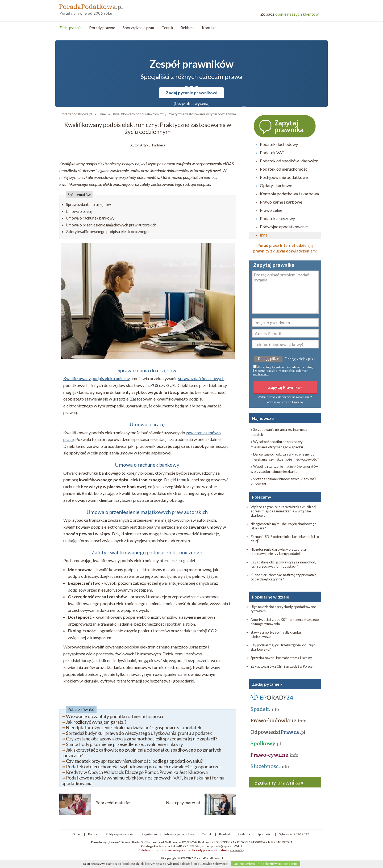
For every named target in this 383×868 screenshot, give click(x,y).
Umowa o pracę (79, 211)
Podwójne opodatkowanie (284, 227)
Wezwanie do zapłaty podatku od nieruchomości (115, 716)
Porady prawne (102, 28)
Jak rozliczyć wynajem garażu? (96, 722)
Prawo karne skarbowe (281, 202)
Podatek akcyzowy (277, 218)
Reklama (188, 28)
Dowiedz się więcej (215, 864)
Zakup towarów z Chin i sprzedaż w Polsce (282, 666)
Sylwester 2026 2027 (294, 834)
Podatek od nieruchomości (284, 169)
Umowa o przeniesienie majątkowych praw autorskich (111, 225)
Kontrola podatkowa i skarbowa (289, 194)
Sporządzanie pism (138, 28)
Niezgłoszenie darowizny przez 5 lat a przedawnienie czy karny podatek (278, 551)
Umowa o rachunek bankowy (90, 218)
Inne (264, 235)
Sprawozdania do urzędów (88, 205)
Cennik (167, 28)
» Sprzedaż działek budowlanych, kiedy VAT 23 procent (284, 481)
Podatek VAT (272, 152)
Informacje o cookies (179, 834)
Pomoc (93, 834)
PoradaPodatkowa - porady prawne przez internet (98, 8)
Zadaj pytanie (70, 28)
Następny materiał (183, 802)
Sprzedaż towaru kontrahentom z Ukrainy (281, 658)
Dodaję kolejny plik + (300, 359)
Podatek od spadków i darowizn (289, 161)
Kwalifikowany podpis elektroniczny (97, 378)
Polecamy (262, 497)
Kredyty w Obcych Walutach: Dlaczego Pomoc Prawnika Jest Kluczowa (137, 772)
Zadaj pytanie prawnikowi (191, 93)
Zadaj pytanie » (267, 684)
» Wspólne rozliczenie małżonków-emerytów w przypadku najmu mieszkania (284, 469)
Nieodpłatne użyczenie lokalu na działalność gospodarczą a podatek (134, 728)
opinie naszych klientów (290, 14)
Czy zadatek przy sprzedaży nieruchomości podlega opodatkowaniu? (134, 761)
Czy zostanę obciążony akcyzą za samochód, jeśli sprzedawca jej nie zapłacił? (142, 739)
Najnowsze (263, 418)
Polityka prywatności (120, 834)
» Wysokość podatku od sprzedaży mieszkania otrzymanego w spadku (277, 444)
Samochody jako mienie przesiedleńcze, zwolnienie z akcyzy (124, 744)
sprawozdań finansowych (201, 378)
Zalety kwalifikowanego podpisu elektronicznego (107, 232)
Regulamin (279, 367)
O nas (76, 834)
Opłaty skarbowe (276, 185)
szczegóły (237, 850)
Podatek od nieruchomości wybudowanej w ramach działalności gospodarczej (143, 767)
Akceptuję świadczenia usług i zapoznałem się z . (283, 370)
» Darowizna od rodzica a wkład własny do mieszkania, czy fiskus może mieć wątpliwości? (285, 457)
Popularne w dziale (270, 597)
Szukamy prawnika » (279, 782)
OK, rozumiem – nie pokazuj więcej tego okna (266, 864)
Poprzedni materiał (113, 802)
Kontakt (209, 28)
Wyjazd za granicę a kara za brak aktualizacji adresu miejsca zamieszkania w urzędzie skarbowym (284, 511)
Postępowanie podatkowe (284, 177)
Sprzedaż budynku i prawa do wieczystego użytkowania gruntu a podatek (139, 733)
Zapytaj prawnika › (285, 126)
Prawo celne (271, 210)
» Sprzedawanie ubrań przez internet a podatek (279, 432)
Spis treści (265, 834)
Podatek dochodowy (279, 144)
